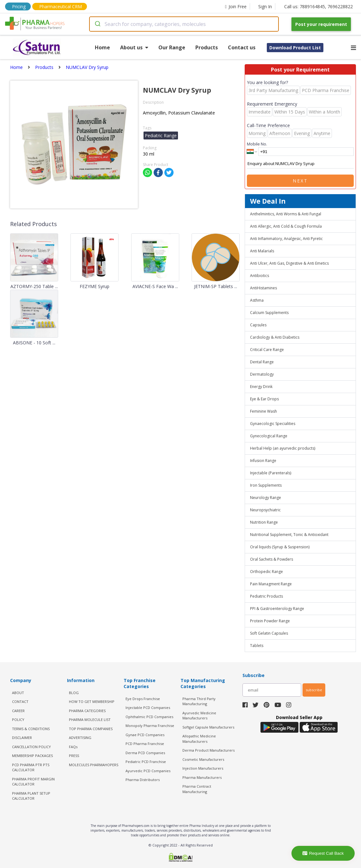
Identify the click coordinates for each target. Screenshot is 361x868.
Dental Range (262, 362)
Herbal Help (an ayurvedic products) (283, 448)
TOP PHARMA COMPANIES (91, 729)
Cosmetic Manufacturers (203, 759)
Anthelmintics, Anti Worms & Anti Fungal (286, 214)
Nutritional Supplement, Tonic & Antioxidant (289, 535)
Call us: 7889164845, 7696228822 (318, 6)
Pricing (19, 6)
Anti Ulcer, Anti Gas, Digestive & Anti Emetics (289, 263)
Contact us (242, 47)
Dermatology (262, 374)
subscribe (314, 690)
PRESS (74, 756)
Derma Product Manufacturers (208, 750)
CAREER (18, 711)
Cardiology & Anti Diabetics (275, 337)
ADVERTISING (80, 738)
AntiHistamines (263, 288)
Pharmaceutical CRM (61, 6)
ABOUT (18, 693)
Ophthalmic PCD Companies (149, 717)
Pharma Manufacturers (202, 777)
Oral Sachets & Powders (272, 559)
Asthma (257, 300)
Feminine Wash (263, 411)
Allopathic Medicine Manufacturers (199, 739)
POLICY (18, 720)
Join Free (236, 6)
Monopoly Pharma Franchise (150, 726)
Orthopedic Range (266, 572)
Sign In (265, 6)
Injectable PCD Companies (148, 708)
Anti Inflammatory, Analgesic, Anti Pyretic (286, 239)
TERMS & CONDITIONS (31, 729)
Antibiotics (260, 276)
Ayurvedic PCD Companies (148, 771)
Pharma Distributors (143, 780)
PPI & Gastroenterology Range (277, 609)
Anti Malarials (262, 251)
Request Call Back (323, 853)
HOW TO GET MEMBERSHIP (92, 702)
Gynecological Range (269, 436)
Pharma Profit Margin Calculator (33, 782)
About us (134, 47)
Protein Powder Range (270, 621)
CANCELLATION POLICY (31, 747)
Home (102, 47)
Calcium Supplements (269, 313)
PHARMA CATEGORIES (87, 711)
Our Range (172, 47)
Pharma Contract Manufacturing (197, 789)
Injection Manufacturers (203, 768)
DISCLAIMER (22, 738)
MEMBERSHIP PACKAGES (32, 756)
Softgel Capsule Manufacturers (208, 727)
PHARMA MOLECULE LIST (90, 720)
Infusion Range (263, 461)
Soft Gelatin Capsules (269, 633)
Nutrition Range (264, 522)
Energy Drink (261, 387)
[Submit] (97, 24)
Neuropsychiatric (265, 510)
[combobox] (184, 24)
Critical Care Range (267, 350)
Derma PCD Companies (145, 753)
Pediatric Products (266, 596)
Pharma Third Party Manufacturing (199, 701)
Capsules (258, 325)
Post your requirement (321, 24)
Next (300, 181)
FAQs (73, 747)
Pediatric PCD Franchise (146, 762)
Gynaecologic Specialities (273, 424)
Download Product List (295, 48)
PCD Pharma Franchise (145, 744)
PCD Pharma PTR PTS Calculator (31, 767)
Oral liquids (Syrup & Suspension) (280, 547)
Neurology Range (266, 498)
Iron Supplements (266, 485)
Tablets (257, 646)
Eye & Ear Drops (264, 399)
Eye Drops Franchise (143, 699)
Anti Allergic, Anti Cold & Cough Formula (286, 226)
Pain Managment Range (271, 584)
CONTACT (20, 702)
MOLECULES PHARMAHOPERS (94, 765)
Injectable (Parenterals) (271, 473)
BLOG (74, 693)
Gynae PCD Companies (145, 735)
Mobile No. (257, 144)
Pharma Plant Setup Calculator (31, 796)
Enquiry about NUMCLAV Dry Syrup (300, 164)
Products (207, 47)
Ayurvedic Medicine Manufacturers (199, 716)
